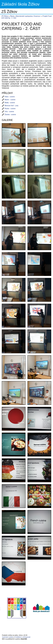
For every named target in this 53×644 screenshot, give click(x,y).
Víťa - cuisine (9, 112)
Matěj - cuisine (10, 103)
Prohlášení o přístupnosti (22, 637)
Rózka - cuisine (10, 109)
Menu (49, 4)
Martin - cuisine (10, 100)
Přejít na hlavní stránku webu (26, 4)
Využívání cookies (8, 637)
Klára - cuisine (10, 97)
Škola (12, 16)
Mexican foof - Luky (12, 106)
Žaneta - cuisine (10, 115)
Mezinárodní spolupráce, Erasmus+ (29, 16)
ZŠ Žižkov (5, 16)
